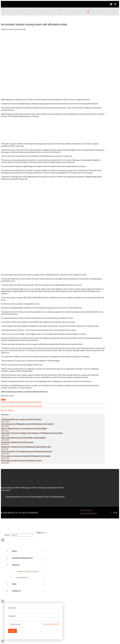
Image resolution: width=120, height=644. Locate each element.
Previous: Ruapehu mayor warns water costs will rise (21, 402)
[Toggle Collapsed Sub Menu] (29, 565)
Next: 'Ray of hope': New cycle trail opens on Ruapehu (22, 406)
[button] (88, 11)
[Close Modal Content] (3, 540)
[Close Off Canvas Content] (3, 601)
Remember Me (14, 624)
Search (7, 535)
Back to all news (7, 410)
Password (12, 616)
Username (12, 608)
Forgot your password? (51, 624)
